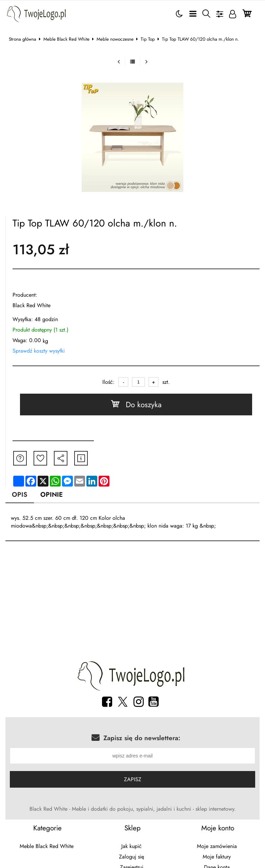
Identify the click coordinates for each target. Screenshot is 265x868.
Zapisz (133, 780)
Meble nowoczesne (115, 39)
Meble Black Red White (66, 39)
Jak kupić (131, 847)
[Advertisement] (133, 603)
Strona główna (23, 39)
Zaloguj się (131, 858)
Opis (20, 494)
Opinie (52, 494)
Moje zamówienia (217, 847)
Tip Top (148, 39)
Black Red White (32, 305)
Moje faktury (217, 858)
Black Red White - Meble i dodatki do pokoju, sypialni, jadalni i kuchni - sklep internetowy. (133, 810)
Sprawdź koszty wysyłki (39, 351)
